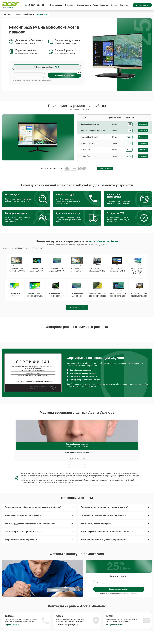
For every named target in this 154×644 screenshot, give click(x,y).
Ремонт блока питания (89, 156)
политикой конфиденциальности (41, 80)
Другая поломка (105, 169)
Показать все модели (77, 308)
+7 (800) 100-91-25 (36, 5)
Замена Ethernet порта (90, 143)
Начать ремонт (142, 5)
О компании (70, 5)
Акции (96, 5)
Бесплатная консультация (119, 590)
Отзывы (114, 5)
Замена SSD (86, 150)
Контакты (124, 5)
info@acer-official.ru (115, 625)
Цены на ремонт (84, 5)
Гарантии (104, 5)
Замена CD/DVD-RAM (89, 137)
